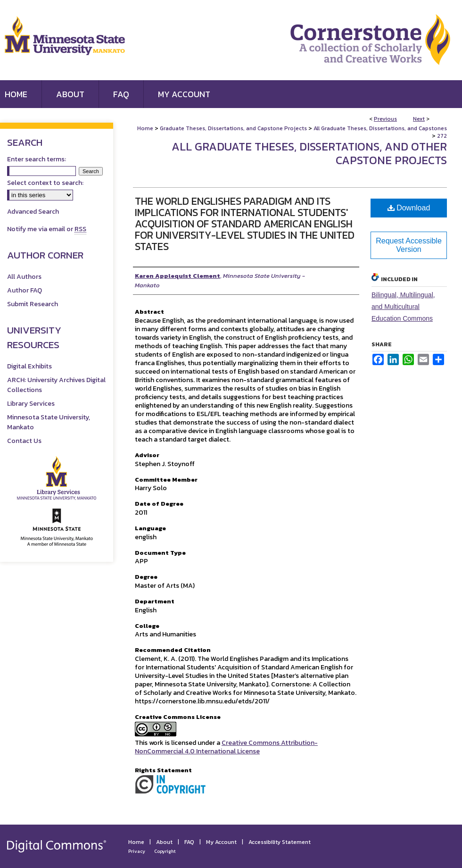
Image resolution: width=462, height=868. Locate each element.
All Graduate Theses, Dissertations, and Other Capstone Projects (309, 153)
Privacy (137, 851)
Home (145, 128)
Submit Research (33, 304)
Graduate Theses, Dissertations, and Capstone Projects (233, 128)
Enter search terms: (37, 159)
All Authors (24, 277)
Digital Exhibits (29, 366)
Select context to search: (45, 183)
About (164, 842)
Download (409, 208)
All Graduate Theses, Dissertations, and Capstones (380, 128)
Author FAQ (25, 290)
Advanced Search (33, 212)
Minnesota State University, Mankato (49, 422)
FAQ (189, 842)
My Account (221, 842)
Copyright (165, 851)
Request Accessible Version (409, 245)
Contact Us (24, 441)
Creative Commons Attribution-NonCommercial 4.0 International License (226, 747)
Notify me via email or (47, 229)
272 (442, 136)
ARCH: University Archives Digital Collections (56, 385)
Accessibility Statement (280, 842)
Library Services (31, 404)
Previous (385, 119)
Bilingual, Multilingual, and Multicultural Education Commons (403, 307)
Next (419, 119)
